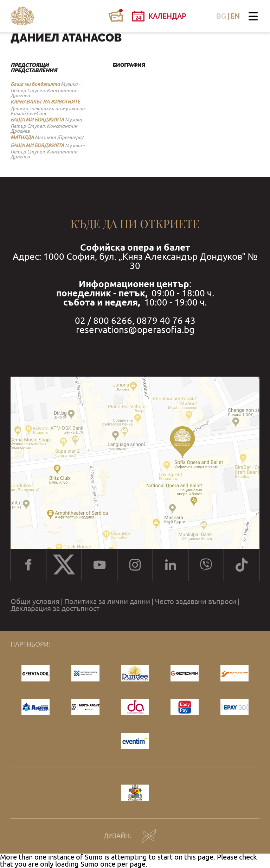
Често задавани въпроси (196, 602)
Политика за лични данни (107, 602)
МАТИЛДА (22, 137)
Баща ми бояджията (35, 84)
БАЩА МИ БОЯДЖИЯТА (37, 120)
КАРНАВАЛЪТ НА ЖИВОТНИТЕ (45, 102)
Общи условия (35, 602)
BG (221, 16)
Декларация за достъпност (55, 609)
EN (235, 16)
